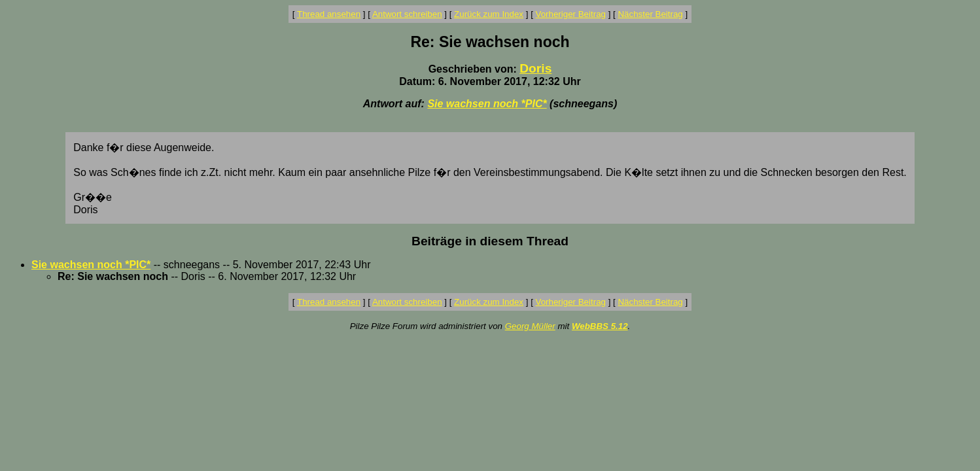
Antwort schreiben (407, 14)
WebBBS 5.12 (600, 326)
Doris (535, 68)
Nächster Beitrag (650, 14)
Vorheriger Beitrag (571, 14)
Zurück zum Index (489, 14)
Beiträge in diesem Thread (490, 241)
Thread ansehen (329, 14)
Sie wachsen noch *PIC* (487, 104)
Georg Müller (530, 326)
